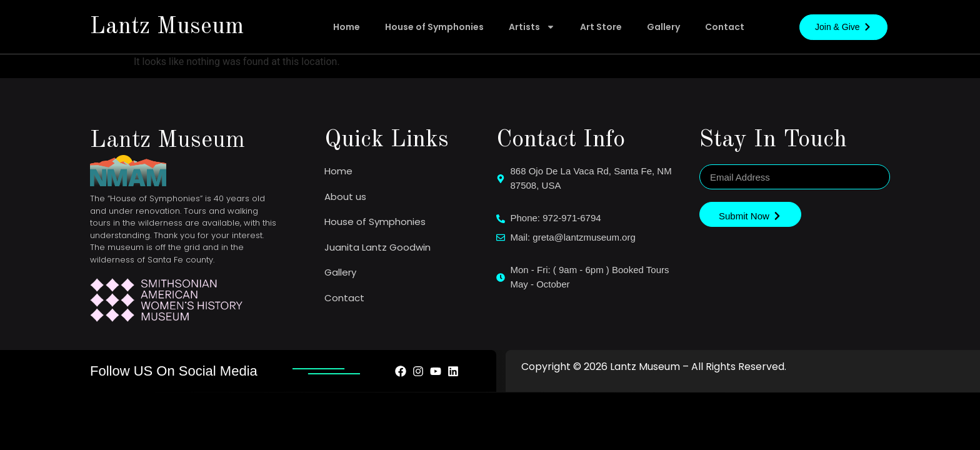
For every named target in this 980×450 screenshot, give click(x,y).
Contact (725, 27)
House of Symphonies (434, 27)
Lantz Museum (167, 27)
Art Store (601, 27)
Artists (532, 27)
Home (347, 27)
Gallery (663, 27)
